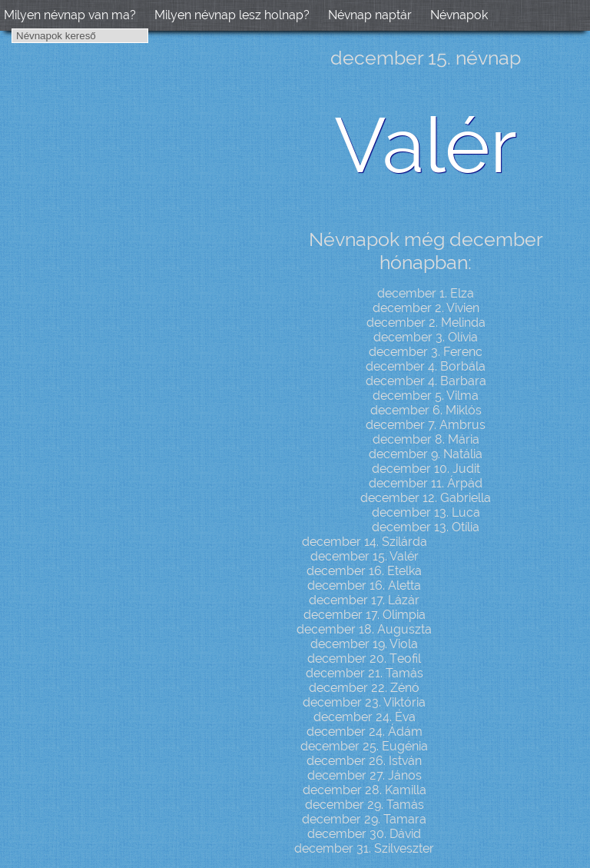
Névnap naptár (370, 15)
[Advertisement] (131, 281)
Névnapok (459, 15)
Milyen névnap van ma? (70, 15)
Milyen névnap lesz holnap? (232, 15)
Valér (426, 145)
